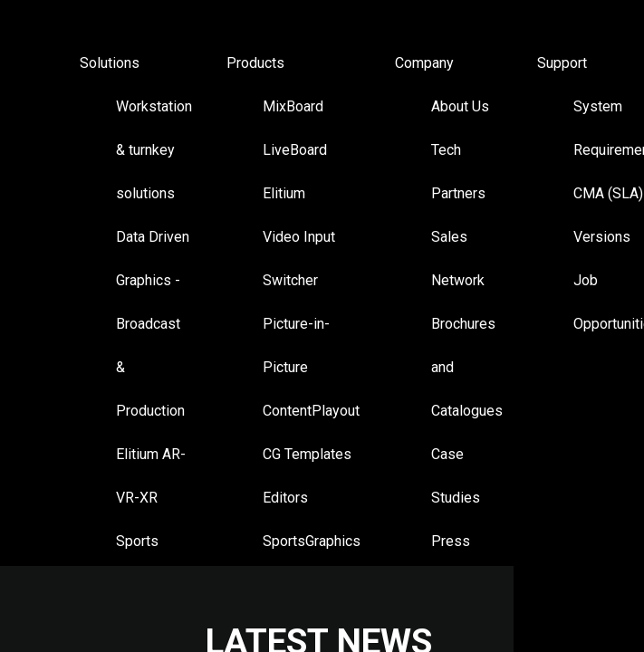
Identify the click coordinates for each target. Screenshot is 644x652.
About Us (460, 106)
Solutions (110, 63)
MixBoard (293, 106)
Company (424, 63)
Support (562, 63)
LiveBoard (295, 150)
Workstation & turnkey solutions (154, 150)
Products (255, 63)
